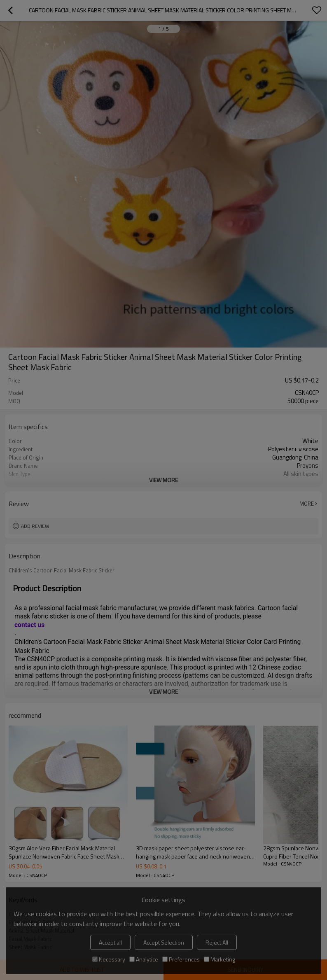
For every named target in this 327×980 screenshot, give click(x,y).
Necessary (109, 959)
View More (163, 480)
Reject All (217, 942)
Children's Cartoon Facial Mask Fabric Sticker (62, 570)
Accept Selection (164, 942)
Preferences (181, 959)
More (307, 504)
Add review (35, 526)
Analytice (144, 959)
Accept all (110, 942)
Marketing (220, 959)
